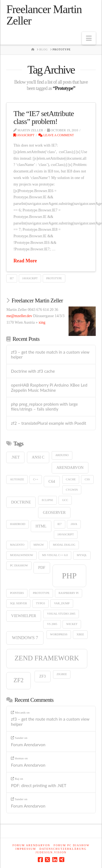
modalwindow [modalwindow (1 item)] (22, 555)
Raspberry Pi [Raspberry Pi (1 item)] (68, 593)
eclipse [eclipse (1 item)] (47, 500)
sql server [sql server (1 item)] (18, 603)
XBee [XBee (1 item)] (80, 634)
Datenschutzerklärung (63, 849)
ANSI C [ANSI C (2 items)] (38, 457)
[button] (89, 38)
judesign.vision (51, 852)
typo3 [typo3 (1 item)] (40, 603)
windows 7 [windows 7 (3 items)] (25, 638)
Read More (25, 261)
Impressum (26, 849)
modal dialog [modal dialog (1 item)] (64, 545)
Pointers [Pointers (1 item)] (17, 593)
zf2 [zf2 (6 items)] (19, 680)
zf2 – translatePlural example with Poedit (49, 423)
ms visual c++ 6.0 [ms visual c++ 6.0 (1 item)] (55, 555)
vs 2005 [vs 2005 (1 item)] (52, 624)
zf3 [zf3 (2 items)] (42, 676)
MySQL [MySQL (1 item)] (82, 555)
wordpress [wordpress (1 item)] (59, 634)
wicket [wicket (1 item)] (72, 624)
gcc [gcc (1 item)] (65, 500)
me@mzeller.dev (19, 316)
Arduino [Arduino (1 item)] (62, 455)
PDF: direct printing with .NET (39, 785)
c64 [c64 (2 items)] (52, 481)
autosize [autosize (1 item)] (17, 479)
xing (42, 322)
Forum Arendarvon (28, 745)
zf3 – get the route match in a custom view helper (50, 355)
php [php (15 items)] (69, 576)
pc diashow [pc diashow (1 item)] (19, 565)
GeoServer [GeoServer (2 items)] (54, 512)
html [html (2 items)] (41, 526)
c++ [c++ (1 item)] (36, 479)
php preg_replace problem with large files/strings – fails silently (44, 407)
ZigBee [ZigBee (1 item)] (62, 674)
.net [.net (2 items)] (16, 457)
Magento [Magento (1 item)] (17, 545)
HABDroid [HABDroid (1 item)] (18, 524)
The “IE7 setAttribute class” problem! (44, 117)
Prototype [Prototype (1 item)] (41, 593)
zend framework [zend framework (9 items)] (47, 658)
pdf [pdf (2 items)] (42, 567)
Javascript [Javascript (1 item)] (66, 534)
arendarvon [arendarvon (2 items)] (70, 468)
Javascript (24, 135)
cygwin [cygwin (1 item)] (72, 490)
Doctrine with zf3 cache (33, 371)
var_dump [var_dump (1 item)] (62, 603)
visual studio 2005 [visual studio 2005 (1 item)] (61, 614)
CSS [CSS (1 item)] (87, 479)
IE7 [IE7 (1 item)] (59, 524)
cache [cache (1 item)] (71, 479)
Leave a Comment (56, 135)
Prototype (54, 278)
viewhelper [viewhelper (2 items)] (24, 616)
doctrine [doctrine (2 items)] (21, 502)
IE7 (12, 278)
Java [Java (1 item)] (74, 524)
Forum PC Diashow (72, 845)
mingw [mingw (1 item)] (39, 545)
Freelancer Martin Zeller (44, 15)
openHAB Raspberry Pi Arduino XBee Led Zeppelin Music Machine (49, 388)
